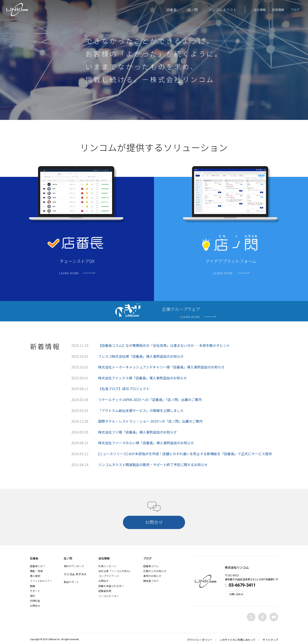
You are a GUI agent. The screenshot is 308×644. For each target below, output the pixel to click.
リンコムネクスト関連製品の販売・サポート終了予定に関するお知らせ (153, 465)
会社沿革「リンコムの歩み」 (115, 571)
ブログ (295, 10)
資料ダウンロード (74, 566)
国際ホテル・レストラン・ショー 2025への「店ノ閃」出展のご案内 (150, 421)
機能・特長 (36, 571)
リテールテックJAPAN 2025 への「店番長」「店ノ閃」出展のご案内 (150, 400)
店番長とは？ (38, 566)
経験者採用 (105, 591)
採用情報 (278, 10)
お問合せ (35, 606)
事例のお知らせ (152, 576)
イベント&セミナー (41, 581)
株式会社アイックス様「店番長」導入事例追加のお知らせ (143, 378)
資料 (33, 596)
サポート (35, 591)
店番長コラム (151, 566)
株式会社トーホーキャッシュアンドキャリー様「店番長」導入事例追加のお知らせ (161, 367)
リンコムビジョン (109, 596)
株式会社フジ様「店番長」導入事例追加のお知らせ (138, 432)
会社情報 (260, 10)
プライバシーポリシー (200, 640)
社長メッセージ (107, 566)
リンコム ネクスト (222, 10)
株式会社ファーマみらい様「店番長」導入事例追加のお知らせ (146, 443)
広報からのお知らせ (155, 571)
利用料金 (35, 601)
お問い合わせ (236, 594)
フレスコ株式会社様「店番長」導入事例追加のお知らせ (141, 356)
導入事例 (35, 576)
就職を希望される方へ (111, 586)
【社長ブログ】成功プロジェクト (124, 389)
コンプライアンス (109, 576)
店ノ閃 (192, 10)
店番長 (172, 10)
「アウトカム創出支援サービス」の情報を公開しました (141, 410)
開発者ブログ (151, 581)
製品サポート (71, 582)
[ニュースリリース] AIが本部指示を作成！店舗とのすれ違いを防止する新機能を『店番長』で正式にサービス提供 (185, 454)
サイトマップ (270, 640)
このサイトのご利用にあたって (238, 640)
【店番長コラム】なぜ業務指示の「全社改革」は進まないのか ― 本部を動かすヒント (164, 345)
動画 (33, 586)
